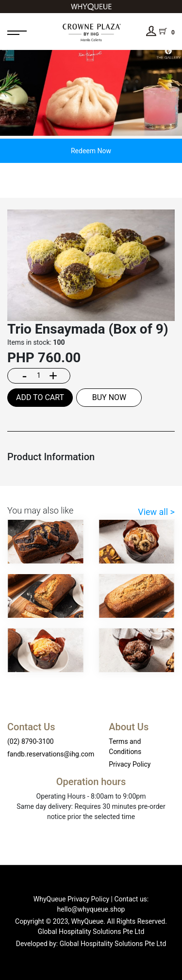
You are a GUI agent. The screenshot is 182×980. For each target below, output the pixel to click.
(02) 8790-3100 (31, 741)
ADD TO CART (40, 397)
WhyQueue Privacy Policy (71, 899)
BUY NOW (109, 397)
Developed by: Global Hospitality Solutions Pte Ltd (91, 944)
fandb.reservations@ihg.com (51, 754)
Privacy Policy (130, 764)
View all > (156, 512)
